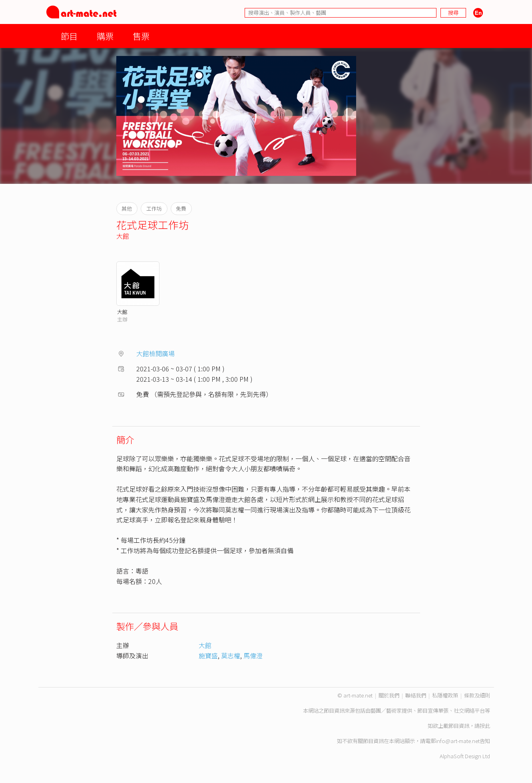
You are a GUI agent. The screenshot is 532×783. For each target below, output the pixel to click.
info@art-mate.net (458, 741)
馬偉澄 (253, 655)
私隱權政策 (445, 695)
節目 (69, 36)
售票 (141, 36)
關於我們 (389, 695)
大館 (123, 236)
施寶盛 (208, 655)
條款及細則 (477, 695)
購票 (105, 36)
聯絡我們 (416, 695)
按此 (485, 726)
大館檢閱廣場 (155, 353)
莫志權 (231, 655)
